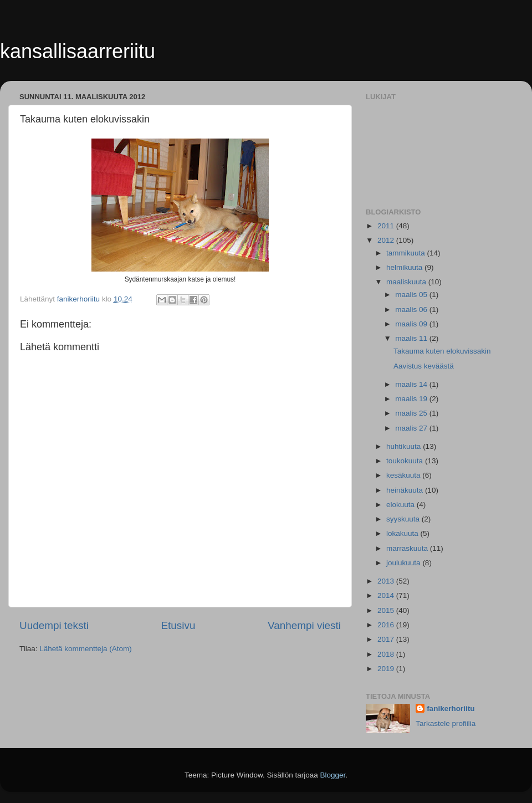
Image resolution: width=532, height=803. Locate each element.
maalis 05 (412, 295)
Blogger (333, 775)
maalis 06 (412, 310)
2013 (387, 581)
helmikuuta (405, 267)
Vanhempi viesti (304, 625)
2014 (387, 595)
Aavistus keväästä (424, 366)
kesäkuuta (404, 475)
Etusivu (178, 625)
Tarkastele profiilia (446, 723)
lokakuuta (403, 533)
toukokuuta (406, 461)
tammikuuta (407, 253)
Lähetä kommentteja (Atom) (86, 649)
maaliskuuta (407, 282)
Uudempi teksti (54, 625)
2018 (387, 654)
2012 (387, 240)
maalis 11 (412, 338)
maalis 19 (412, 399)
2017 (387, 639)
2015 (387, 610)
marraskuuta (408, 548)
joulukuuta (404, 563)
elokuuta (401, 505)
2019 (387, 669)
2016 (387, 625)
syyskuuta (404, 519)
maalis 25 (412, 413)
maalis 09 (412, 324)
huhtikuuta (405, 446)
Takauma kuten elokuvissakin (442, 351)
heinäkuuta (406, 490)
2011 (387, 226)
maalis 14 (412, 384)
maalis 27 (412, 428)
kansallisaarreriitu (78, 51)
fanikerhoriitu (451, 709)
